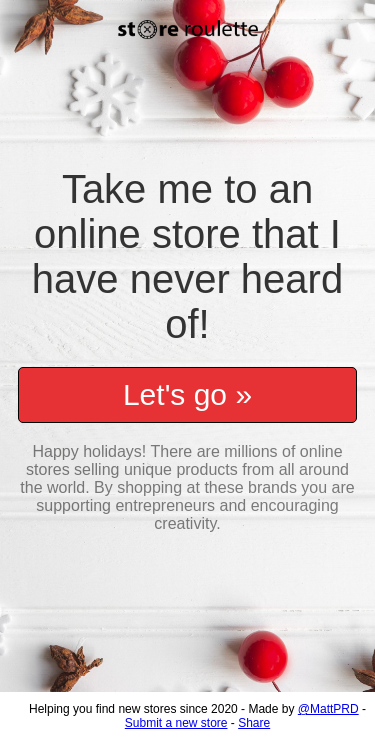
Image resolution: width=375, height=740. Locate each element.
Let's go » (187, 384)
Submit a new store (176, 723)
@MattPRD (328, 709)
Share (254, 723)
